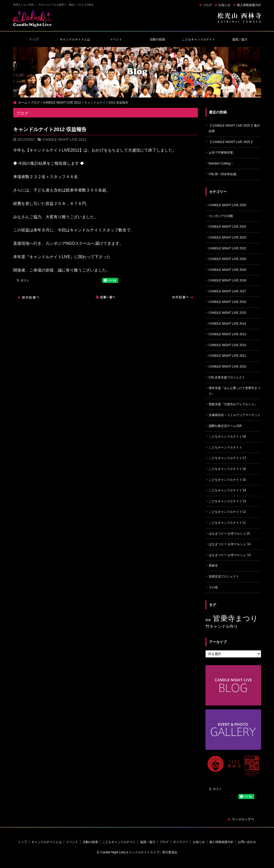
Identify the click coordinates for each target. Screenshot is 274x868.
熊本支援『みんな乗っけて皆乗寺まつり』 (235, 391)
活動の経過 (157, 39)
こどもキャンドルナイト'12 (227, 512)
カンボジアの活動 (221, 216)
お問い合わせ (247, 842)
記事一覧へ (106, 297)
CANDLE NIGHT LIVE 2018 (228, 280)
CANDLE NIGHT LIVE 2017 (228, 291)
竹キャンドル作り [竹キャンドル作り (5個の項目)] (222, 626)
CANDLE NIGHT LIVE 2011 (228, 356)
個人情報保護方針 (249, 5)
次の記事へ (183, 297)
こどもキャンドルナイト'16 (227, 469)
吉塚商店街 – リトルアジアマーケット (235, 415)
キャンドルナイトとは (75, 39)
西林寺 (213, 566)
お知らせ (224, 5)
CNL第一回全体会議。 (224, 174)
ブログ (207, 5)
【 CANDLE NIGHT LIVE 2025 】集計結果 (234, 128)
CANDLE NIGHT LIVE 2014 (228, 324)
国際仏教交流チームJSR (225, 426)
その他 (213, 587)
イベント (116, 39)
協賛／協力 (240, 39)
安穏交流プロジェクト (224, 576)
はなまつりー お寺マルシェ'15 (229, 534)
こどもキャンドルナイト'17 (227, 458)
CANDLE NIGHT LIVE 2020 (228, 259)
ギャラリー (181, 842)
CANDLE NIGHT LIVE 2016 (228, 302)
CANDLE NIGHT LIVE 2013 (228, 334)
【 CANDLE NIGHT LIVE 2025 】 (231, 142)
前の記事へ (28, 297)
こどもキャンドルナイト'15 (227, 480)
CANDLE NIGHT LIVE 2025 (228, 205)
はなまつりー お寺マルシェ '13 (230, 555)
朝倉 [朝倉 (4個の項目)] (208, 620)
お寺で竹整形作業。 (222, 153)
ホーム (23, 103)
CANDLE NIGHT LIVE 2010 (228, 367)
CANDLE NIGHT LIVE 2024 (228, 227)
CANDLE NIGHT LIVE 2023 (228, 237)
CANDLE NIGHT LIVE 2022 (228, 248)
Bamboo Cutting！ (221, 163)
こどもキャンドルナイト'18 (227, 437)
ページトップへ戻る (241, 819)
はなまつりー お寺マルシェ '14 (230, 544)
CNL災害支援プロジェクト (227, 377)
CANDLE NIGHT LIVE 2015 (228, 313)
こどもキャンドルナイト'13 (227, 501)
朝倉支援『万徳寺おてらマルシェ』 (233, 404)
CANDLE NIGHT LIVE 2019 (228, 270)
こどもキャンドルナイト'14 (227, 490)
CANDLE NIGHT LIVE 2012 (62, 103)
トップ (34, 39)
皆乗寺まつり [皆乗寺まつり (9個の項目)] (235, 618)
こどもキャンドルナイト (199, 39)
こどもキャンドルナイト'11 (227, 523)
